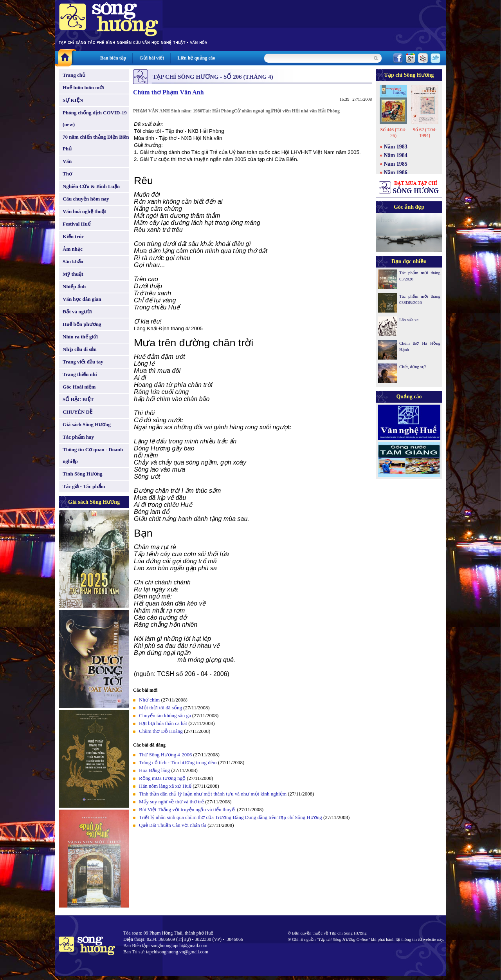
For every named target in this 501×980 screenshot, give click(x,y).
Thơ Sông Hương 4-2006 (165, 755)
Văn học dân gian (82, 299)
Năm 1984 (396, 155)
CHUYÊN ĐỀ (77, 412)
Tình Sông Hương (83, 474)
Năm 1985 (396, 164)
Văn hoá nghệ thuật (84, 211)
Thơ (67, 174)
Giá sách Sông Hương (87, 424)
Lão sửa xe (409, 320)
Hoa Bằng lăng (154, 770)
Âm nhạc (73, 249)
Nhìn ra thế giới (80, 337)
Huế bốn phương (82, 324)
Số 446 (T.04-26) (393, 133)
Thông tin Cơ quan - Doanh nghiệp (93, 455)
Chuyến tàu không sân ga (165, 715)
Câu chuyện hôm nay (86, 199)
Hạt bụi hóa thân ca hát (163, 723)
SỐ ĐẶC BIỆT (78, 399)
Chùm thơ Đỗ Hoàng (161, 731)
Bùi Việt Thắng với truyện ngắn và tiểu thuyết (188, 809)
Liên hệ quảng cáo (196, 58)
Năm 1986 (396, 173)
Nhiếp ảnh (74, 287)
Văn (67, 161)
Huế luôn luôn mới (83, 88)
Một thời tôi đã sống (160, 708)
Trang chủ (74, 75)
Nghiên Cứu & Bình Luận (91, 186)
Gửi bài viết (152, 58)
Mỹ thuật (73, 274)
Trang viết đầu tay (83, 362)
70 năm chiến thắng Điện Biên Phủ (96, 143)
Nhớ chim (149, 700)
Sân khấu (73, 261)
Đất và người (77, 312)
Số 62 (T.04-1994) (424, 133)
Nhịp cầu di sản (80, 349)
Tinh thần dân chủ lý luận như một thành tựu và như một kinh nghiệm (213, 794)
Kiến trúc (73, 236)
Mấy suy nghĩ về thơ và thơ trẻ (171, 802)
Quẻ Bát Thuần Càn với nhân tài (173, 825)
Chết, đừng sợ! (413, 367)
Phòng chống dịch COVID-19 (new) (95, 118)
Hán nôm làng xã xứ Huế (165, 786)
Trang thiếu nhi (80, 374)
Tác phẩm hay (78, 437)
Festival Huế (77, 224)
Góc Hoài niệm (79, 387)
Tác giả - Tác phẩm (84, 486)
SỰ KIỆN (73, 100)
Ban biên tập (113, 58)
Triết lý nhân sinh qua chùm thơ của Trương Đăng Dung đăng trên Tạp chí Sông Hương (231, 817)
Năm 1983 (396, 147)
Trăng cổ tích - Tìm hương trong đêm (178, 762)
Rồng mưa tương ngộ (162, 778)
